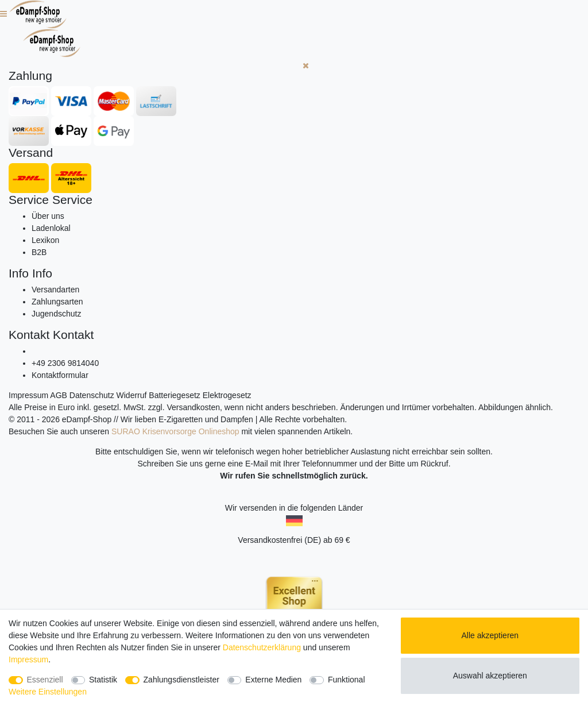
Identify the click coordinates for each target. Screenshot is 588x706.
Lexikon (45, 240)
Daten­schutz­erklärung (262, 647)
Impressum (28, 395)
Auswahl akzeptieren (490, 676)
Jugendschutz (56, 314)
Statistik (103, 680)
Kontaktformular (60, 375)
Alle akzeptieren (490, 635)
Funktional (347, 680)
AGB (59, 395)
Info (19, 273)
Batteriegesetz (175, 395)
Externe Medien (273, 680)
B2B (39, 252)
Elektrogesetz (227, 395)
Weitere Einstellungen (48, 692)
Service (29, 200)
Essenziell (45, 680)
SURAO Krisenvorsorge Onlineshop (175, 431)
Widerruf (132, 395)
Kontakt (29, 335)
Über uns (48, 216)
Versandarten (55, 290)
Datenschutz (92, 395)
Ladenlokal (51, 228)
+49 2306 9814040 (65, 363)
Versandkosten (193, 407)
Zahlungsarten (57, 302)
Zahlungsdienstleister (181, 680)
